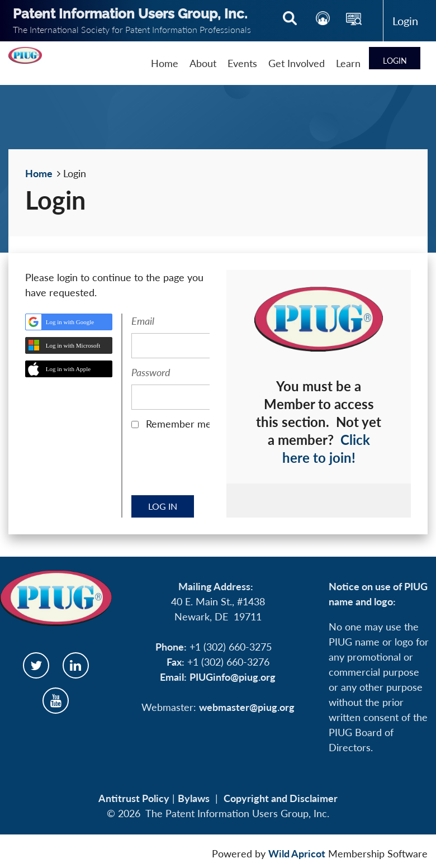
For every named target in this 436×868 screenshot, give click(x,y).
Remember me (179, 424)
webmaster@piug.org (247, 707)
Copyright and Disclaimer (281, 798)
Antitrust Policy (134, 798)
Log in (406, 21)
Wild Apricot (297, 853)
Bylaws (194, 798)
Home (39, 173)
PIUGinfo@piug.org (233, 677)
